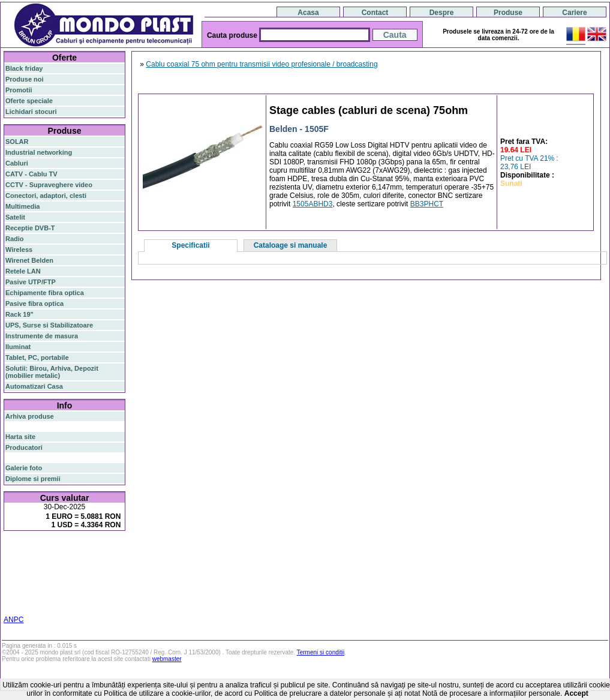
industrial (20, 596)
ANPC (13, 620)
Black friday (24, 68)
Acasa (308, 13)
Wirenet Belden (29, 260)
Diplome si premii (33, 479)
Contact (375, 13)
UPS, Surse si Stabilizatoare (49, 325)
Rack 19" (19, 314)
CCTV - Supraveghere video (49, 185)
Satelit (15, 217)
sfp (24, 575)
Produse (508, 13)
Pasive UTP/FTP (31, 282)
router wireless (42, 567)
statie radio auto (73, 596)
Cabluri (17, 163)
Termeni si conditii (321, 652)
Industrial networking (39, 152)
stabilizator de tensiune (67, 575)
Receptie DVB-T (30, 228)
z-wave (65, 582)
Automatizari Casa (34, 386)
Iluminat (18, 347)
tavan (13, 582)
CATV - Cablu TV (31, 174)
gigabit (100, 559)
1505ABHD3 (313, 204)
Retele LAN (23, 271)
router (99, 550)
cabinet (90, 589)
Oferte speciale (29, 101)
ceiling (115, 575)
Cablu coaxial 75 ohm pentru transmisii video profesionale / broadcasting (262, 64)
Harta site (20, 437)
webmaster (167, 659)
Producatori (24, 447)
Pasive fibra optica (34, 304)
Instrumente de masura (42, 336)
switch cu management (41, 589)
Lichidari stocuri (31, 112)
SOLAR (17, 142)
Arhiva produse (30, 416)
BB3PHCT (427, 204)
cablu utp (38, 582)
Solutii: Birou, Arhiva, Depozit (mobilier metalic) (52, 372)
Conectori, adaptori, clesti (46, 196)
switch (72, 550)
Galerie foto (24, 468)
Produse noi (25, 79)
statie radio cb (27, 603)
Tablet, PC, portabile (37, 357)
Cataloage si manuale (291, 245)
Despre (442, 13)
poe (11, 568)
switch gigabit (89, 567)
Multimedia (22, 206)
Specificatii (190, 245)
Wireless (19, 250)
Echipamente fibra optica (45, 293)
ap (116, 567)
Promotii (19, 90)
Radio (15, 239)
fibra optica (31, 550)
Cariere (574, 13)
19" (41, 596)
